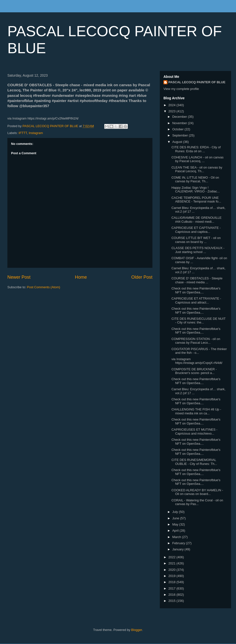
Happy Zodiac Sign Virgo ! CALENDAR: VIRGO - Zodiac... (195, 190)
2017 (172, 588)
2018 (172, 582)
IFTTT (23, 133)
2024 (172, 105)
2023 (172, 111)
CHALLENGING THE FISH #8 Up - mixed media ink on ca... (196, 411)
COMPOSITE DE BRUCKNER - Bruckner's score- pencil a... (194, 371)
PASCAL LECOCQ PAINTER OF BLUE (197, 82)
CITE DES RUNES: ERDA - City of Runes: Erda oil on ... (196, 149)
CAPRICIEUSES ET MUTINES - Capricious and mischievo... (194, 432)
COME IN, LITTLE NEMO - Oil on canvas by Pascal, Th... (195, 179)
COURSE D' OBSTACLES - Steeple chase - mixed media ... (197, 280)
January (178, 549)
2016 (172, 595)
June (176, 518)
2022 (172, 557)
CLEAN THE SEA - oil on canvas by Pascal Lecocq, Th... (197, 169)
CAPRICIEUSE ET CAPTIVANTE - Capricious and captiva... (196, 230)
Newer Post (19, 277)
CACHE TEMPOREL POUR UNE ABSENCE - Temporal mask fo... (196, 200)
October (178, 129)
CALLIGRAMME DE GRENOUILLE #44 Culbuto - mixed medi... (196, 220)
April (176, 531)
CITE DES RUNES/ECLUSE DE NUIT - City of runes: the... (198, 321)
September (181, 135)
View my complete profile (181, 89)
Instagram (36, 133)
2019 (172, 576)
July (176, 512)
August (178, 142)
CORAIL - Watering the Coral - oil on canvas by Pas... (197, 502)
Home (81, 277)
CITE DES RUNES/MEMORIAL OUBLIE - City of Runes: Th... (194, 462)
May (176, 524)
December (180, 117)
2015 (172, 601)
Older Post (142, 277)
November (180, 123)
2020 (172, 570)
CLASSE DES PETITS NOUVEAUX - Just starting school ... (198, 250)
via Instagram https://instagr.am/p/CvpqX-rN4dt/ (197, 361)
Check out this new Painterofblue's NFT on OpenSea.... (196, 290)
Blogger (137, 630)
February (179, 543)
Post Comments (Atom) (44, 287)
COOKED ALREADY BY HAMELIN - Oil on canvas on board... (197, 492)
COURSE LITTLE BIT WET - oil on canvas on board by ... (196, 240)
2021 (172, 563)
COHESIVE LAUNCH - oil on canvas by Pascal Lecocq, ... (197, 159)
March (177, 537)
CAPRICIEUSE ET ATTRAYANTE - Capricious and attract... (196, 300)
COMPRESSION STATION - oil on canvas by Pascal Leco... (196, 341)
